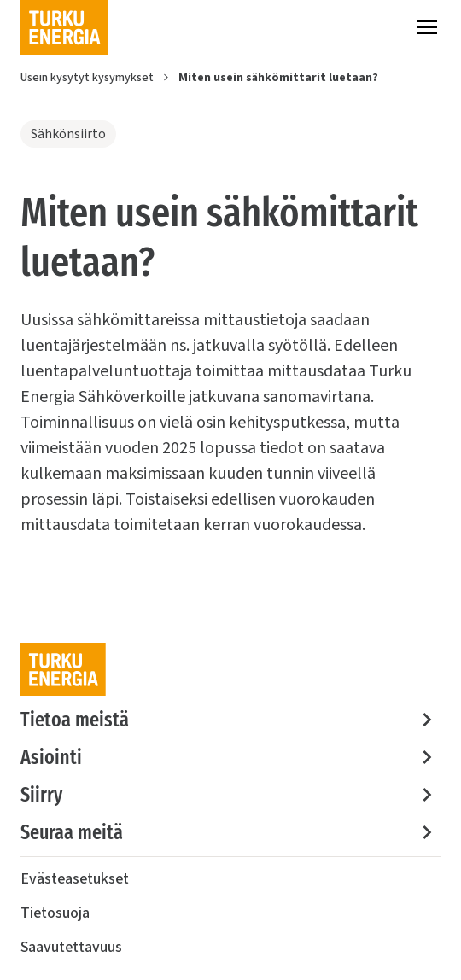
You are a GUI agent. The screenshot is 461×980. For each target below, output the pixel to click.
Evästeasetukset (75, 879)
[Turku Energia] (64, 27)
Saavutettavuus (71, 947)
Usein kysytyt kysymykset (87, 78)
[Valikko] (427, 27)
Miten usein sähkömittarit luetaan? (278, 78)
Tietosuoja (55, 913)
